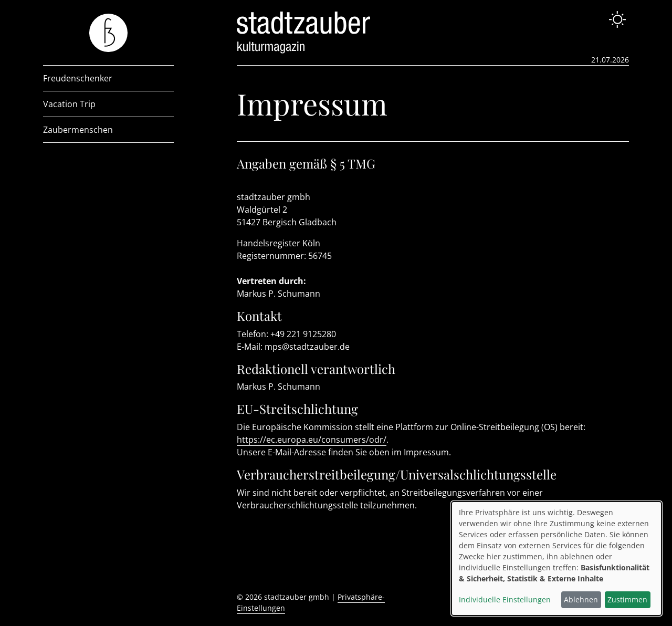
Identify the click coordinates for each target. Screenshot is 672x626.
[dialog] (556, 559)
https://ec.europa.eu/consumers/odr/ (312, 440)
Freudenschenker (78, 78)
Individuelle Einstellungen (505, 599)
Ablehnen (581, 599)
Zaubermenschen (78, 130)
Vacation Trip (69, 104)
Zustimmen (627, 599)
